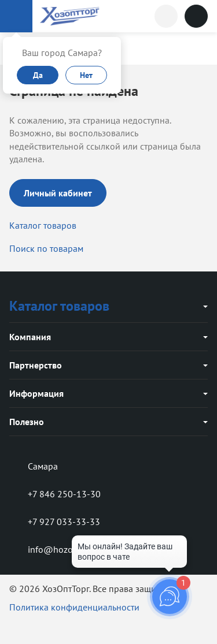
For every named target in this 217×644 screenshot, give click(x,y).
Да (38, 75)
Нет (86, 75)
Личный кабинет (58, 193)
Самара (34, 466)
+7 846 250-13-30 (55, 494)
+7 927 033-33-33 (55, 522)
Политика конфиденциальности (74, 607)
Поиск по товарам (46, 248)
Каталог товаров (43, 225)
